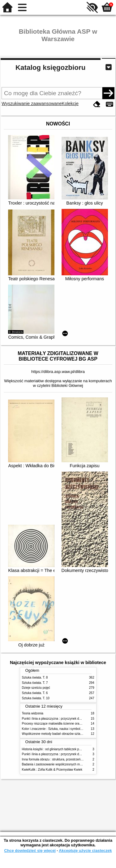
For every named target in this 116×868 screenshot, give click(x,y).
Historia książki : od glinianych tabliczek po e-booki (57, 749)
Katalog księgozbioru (50, 68)
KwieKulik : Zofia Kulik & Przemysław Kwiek (52, 770)
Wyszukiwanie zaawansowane (32, 104)
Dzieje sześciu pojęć (36, 688)
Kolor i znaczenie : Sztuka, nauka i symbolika (53, 729)
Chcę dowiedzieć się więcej (30, 851)
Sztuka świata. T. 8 (35, 677)
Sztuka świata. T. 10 (36, 698)
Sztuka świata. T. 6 (35, 693)
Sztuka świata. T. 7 (35, 683)
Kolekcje (70, 104)
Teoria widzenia (33, 713)
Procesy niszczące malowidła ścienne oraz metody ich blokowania (68, 724)
